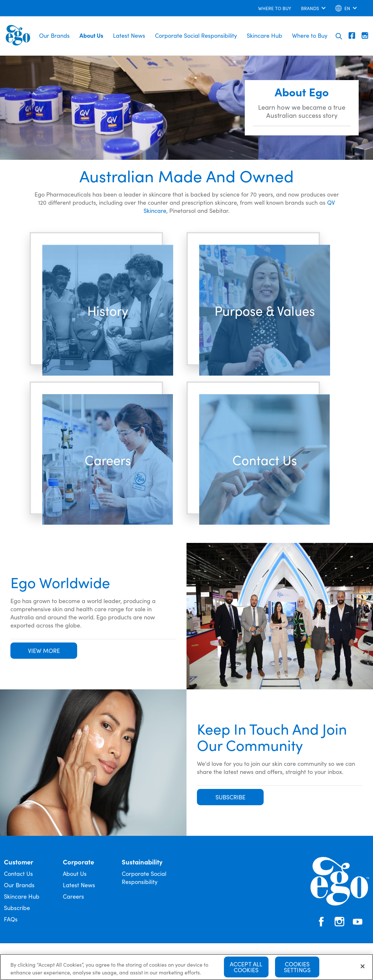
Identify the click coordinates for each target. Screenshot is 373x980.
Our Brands (54, 35)
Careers (73, 896)
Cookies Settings (297, 967)
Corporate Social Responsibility (196, 35)
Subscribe (17, 908)
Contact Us (18, 873)
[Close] (363, 967)
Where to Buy (310, 35)
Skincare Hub (264, 35)
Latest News (129, 35)
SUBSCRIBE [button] (230, 797)
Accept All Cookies (246, 967)
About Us (91, 35)
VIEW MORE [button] (44, 650)
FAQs (11, 919)
